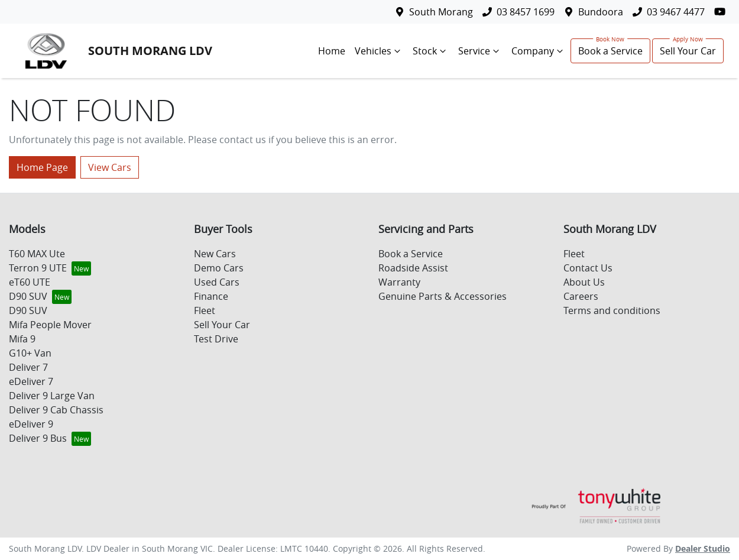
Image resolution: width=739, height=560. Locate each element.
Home (332, 51)
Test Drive (216, 339)
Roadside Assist (413, 268)
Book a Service (610, 51)
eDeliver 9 (31, 424)
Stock (431, 51)
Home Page (42, 167)
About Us (584, 282)
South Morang (441, 12)
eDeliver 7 (31, 381)
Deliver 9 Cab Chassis (56, 410)
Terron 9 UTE (38, 268)
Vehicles (379, 51)
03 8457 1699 (526, 12)
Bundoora (601, 12)
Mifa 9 (22, 339)
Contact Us (588, 268)
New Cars (215, 254)
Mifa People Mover (50, 325)
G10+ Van (30, 353)
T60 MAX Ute (37, 254)
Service (480, 51)
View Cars (110, 167)
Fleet (205, 310)
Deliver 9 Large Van (52, 396)
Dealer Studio (703, 548)
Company (539, 51)
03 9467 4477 (676, 12)
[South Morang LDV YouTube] (722, 12)
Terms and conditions (612, 310)
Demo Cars (219, 268)
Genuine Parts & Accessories (443, 296)
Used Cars (217, 282)
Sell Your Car (688, 51)
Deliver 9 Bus (38, 438)
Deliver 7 (28, 367)
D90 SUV (28, 296)
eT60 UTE (30, 282)
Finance (211, 296)
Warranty (399, 282)
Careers (581, 296)
